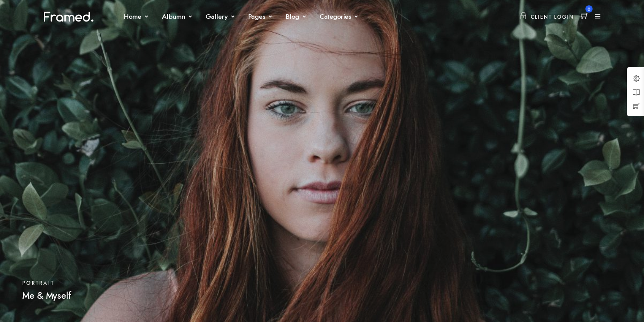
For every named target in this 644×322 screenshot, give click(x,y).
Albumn (174, 17)
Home (133, 17)
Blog (292, 17)
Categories (335, 17)
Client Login (547, 17)
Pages (257, 17)
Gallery (217, 17)
